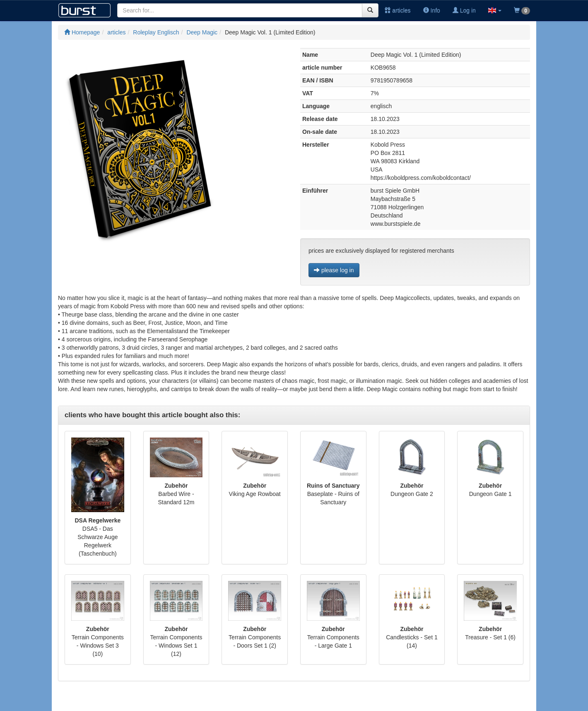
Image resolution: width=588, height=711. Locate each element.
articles (398, 10)
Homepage (82, 32)
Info (432, 10)
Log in (464, 10)
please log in (334, 270)
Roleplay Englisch (156, 32)
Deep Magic (202, 32)
